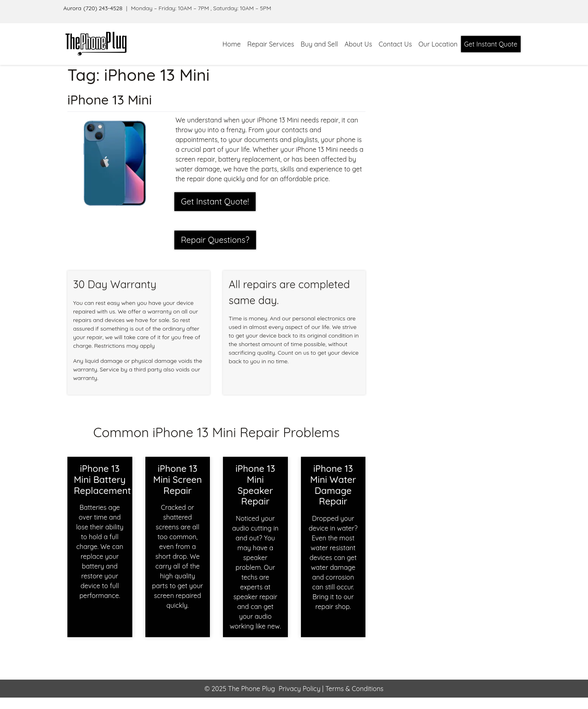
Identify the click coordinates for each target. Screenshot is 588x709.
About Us (359, 44)
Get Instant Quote (491, 44)
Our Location (438, 44)
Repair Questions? (215, 240)
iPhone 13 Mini (110, 100)
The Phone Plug (251, 689)
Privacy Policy (300, 689)
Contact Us (395, 44)
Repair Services (271, 44)
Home (232, 44)
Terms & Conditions (353, 689)
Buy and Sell (319, 44)
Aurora (72, 8)
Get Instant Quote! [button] (215, 201)
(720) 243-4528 (103, 8)
